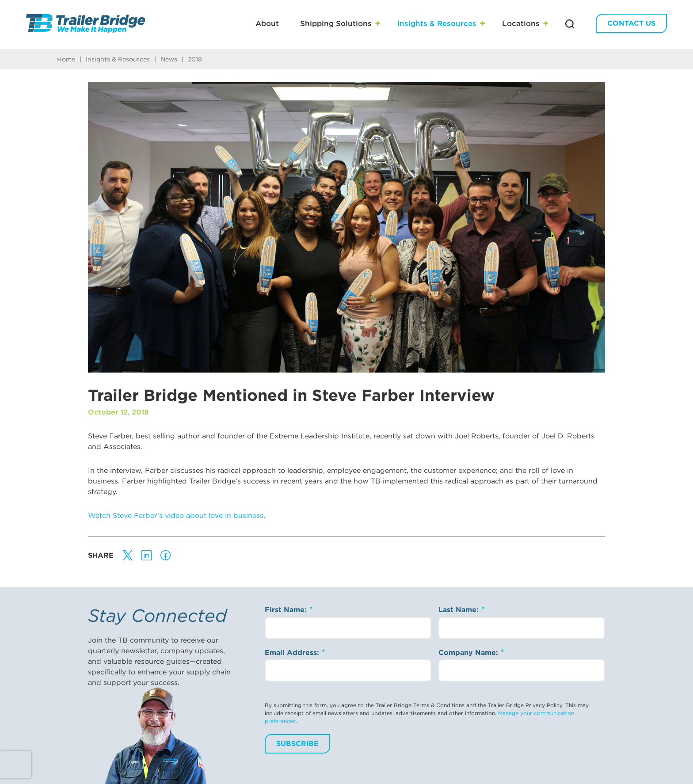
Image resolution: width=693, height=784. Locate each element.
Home (66, 59)
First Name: (287, 610)
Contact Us (631, 23)
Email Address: (293, 653)
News (169, 59)
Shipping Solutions (336, 23)
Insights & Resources (437, 23)
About (267, 23)
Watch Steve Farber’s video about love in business (176, 516)
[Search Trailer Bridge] (570, 24)
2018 (195, 59)
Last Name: (460, 610)
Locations (521, 23)
